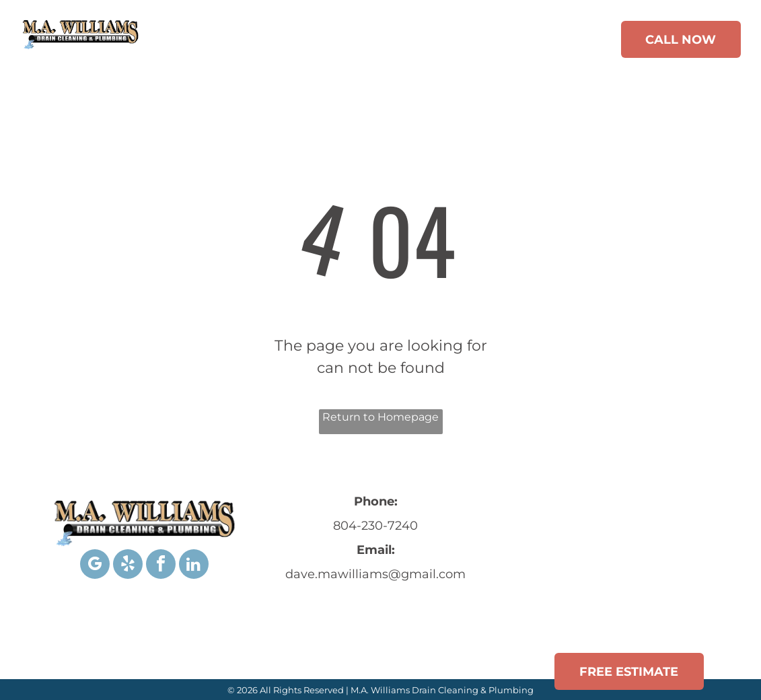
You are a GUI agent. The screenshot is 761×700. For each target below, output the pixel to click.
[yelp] (128, 566)
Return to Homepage (380, 417)
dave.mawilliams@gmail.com (375, 574)
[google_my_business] (95, 566)
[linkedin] (194, 566)
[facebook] (161, 566)
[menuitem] (202, 42)
